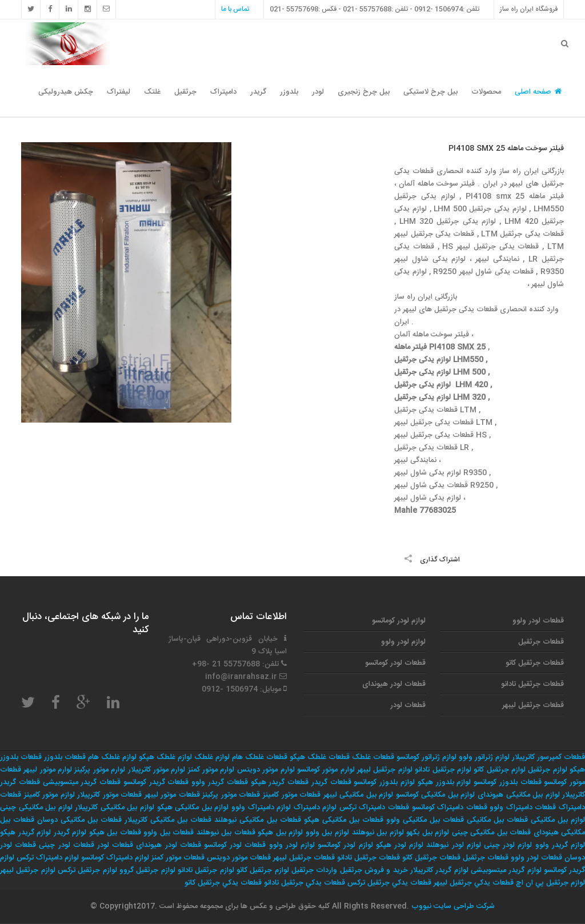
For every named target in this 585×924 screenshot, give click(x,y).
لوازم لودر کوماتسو (399, 621)
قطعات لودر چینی (66, 845)
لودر (318, 92)
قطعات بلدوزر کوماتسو (508, 782)
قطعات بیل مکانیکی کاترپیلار (168, 820)
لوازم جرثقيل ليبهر (28, 870)
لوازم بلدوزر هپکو (444, 782)
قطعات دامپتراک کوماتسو (450, 808)
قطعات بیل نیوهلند (226, 833)
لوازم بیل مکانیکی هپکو (193, 808)
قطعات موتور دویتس (239, 858)
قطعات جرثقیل (541, 642)
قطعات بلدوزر (65, 757)
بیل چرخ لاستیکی (430, 92)
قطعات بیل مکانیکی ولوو (425, 820)
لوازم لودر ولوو (403, 642)
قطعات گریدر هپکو (280, 782)
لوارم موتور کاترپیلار (157, 770)
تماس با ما (235, 9)
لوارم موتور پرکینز (100, 770)
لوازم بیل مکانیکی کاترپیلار (115, 808)
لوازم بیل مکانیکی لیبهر (358, 795)
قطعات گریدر (331, 782)
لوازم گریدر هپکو (25, 833)
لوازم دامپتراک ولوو (261, 808)
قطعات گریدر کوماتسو (156, 782)
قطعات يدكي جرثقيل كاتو (223, 883)
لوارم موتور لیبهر (48, 770)
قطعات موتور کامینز (292, 795)
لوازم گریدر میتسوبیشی (506, 870)
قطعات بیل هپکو (115, 833)
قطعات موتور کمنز (178, 858)
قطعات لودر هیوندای (394, 684)
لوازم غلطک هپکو (165, 757)
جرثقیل (185, 92)
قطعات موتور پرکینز (231, 795)
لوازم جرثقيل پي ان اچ (550, 883)
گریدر (258, 92)
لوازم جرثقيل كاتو (263, 870)
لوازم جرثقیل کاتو (500, 770)
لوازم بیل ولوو (327, 833)
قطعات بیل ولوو (169, 833)
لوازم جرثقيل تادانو (206, 870)
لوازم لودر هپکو (400, 845)
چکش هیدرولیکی (66, 92)
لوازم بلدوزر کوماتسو (384, 782)
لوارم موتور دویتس (266, 770)
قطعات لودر (408, 705)
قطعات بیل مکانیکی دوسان (79, 820)
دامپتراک (223, 92)
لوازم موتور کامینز (49, 795)
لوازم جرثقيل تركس (87, 870)
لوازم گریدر (70, 833)
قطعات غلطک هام (260, 757)
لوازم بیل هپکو (280, 833)
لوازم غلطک (212, 757)
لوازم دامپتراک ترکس (48, 858)
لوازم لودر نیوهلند (453, 845)
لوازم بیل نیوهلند (378, 833)
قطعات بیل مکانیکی (497, 820)
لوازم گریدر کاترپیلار (439, 870)
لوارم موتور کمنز (211, 770)
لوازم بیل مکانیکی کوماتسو (436, 795)
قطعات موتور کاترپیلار (109, 795)
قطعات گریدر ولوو (220, 782)
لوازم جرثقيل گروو (147, 870)
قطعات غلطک (373, 757)
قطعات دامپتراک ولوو (523, 808)
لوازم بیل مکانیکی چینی (36, 808)
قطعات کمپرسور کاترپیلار (548, 757)
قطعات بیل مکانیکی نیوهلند (257, 820)
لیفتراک (119, 92)
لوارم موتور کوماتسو (326, 770)
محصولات (486, 92)
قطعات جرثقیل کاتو (535, 663)
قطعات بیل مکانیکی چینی (492, 833)
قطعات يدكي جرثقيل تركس (389, 883)
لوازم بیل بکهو (428, 833)
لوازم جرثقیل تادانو (443, 770)
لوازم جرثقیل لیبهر (385, 770)
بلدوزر (289, 92)
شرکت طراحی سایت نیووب (452, 906)
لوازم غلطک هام (112, 757)
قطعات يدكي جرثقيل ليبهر (474, 883)
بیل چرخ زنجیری (364, 92)
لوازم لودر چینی (508, 845)
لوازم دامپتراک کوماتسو (115, 858)
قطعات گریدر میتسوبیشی (82, 782)
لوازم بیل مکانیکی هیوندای (519, 795)
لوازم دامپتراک (315, 808)
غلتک (152, 92)
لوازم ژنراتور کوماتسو (426, 757)
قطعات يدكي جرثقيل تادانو (304, 883)
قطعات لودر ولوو (538, 621)
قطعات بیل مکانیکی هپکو (344, 820)
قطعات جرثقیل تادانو (532, 684)
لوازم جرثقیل (547, 770)
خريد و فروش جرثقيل (374, 870)
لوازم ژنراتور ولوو (484, 757)
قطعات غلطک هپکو (320, 757)
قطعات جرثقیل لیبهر (533, 705)
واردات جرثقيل (314, 870)
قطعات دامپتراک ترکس (374, 808)
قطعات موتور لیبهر (172, 795)
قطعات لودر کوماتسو (395, 663)
